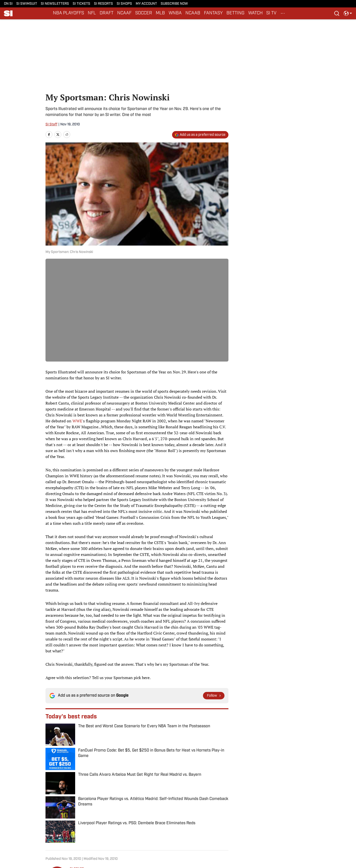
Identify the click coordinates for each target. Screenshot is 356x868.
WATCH (255, 13)
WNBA (175, 13)
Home (50, 798)
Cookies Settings (208, 840)
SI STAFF (77, 747)
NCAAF (124, 13)
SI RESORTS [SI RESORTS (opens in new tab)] (103, 4)
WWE (77, 421)
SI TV (271, 13)
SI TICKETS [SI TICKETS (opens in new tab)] (81, 4)
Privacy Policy (78, 832)
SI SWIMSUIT (27, 4)
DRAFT (107, 13)
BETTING (235, 13)
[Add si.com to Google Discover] (200, 135)
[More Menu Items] (283, 13)
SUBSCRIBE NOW (174, 4)
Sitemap (74, 840)
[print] (76, 774)
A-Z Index (116, 840)
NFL (92, 13)
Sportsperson (71, 798)
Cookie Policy (119, 832)
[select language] (348, 13)
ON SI (8, 4)
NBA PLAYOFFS (68, 13)
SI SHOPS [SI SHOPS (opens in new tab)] (124, 4)
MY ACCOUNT (146, 4)
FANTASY (213, 13)
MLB (160, 13)
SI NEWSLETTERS (55, 4)
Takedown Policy (162, 832)
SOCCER (144, 13)
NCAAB (193, 13)
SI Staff (51, 125)
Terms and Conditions (211, 832)
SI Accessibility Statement (268, 832)
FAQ (152, 840)
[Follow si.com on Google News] (214, 696)
